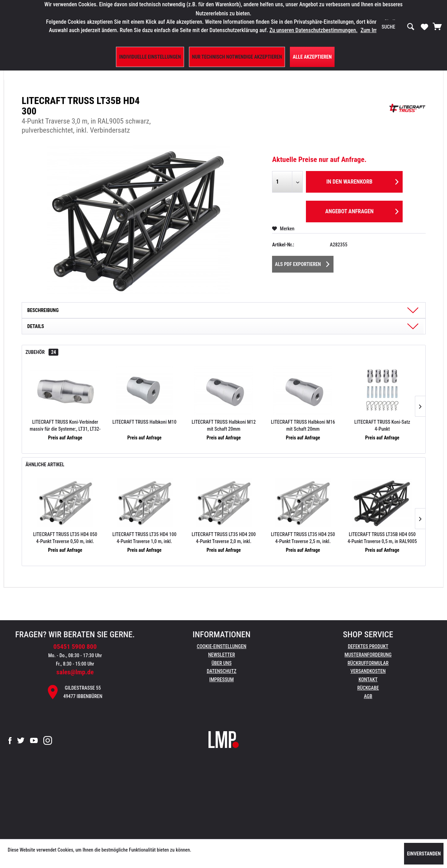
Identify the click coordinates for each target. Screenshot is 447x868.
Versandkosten (368, 671)
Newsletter (222, 655)
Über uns (222, 663)
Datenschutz (222, 671)
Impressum (221, 680)
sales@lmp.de (75, 672)
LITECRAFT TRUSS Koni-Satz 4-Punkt (382, 425)
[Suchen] (411, 27)
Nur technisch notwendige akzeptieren (237, 57)
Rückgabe (368, 688)
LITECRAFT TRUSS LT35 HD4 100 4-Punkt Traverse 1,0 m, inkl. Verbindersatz (145, 538)
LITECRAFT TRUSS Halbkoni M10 (144, 422)
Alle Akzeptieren (312, 57)
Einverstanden (424, 854)
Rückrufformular (368, 663)
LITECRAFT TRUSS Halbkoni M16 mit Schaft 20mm (303, 425)
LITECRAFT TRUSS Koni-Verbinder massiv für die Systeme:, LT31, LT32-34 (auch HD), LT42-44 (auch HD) (65, 426)
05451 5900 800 (75, 647)
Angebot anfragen (362, 210)
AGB (368, 696)
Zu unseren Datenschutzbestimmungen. (313, 30)
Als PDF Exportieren (302, 263)
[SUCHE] (398, 27)
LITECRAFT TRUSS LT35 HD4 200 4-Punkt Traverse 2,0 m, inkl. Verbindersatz (224, 538)
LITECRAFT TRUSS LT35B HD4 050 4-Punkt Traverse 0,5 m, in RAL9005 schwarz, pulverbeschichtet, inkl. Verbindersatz (382, 538)
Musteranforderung (368, 655)
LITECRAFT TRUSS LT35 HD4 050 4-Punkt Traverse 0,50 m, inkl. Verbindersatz (65, 538)
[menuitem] (398, 27)
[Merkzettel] (424, 27)
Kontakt (368, 680)
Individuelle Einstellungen (150, 57)
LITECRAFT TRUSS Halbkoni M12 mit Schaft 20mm (224, 425)
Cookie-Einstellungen (221, 646)
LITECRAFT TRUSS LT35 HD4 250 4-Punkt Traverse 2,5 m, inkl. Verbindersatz (303, 538)
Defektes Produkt (368, 646)
